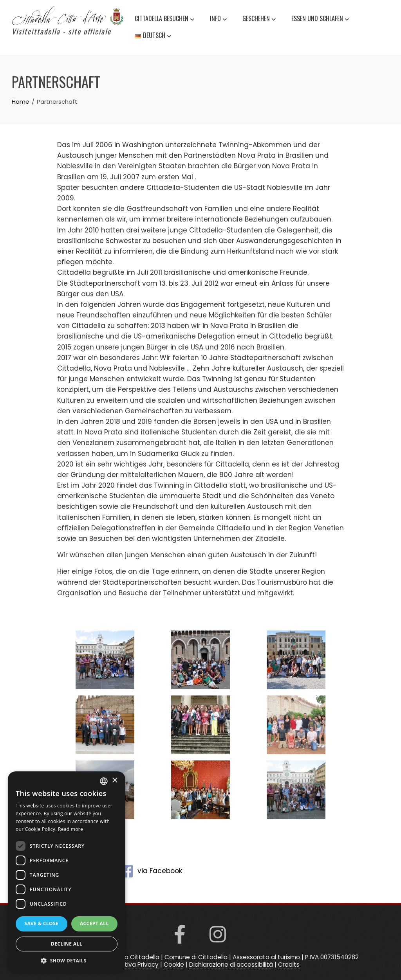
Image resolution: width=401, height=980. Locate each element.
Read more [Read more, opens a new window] (70, 829)
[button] (67, 960)
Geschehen (259, 20)
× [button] (115, 781)
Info (218, 20)
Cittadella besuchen (164, 20)
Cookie (174, 965)
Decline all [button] (67, 944)
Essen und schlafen (320, 20)
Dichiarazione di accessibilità (231, 965)
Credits (289, 965)
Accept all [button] (94, 923)
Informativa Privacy (130, 965)
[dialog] (67, 872)
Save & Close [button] (41, 923)
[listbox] (104, 781)
